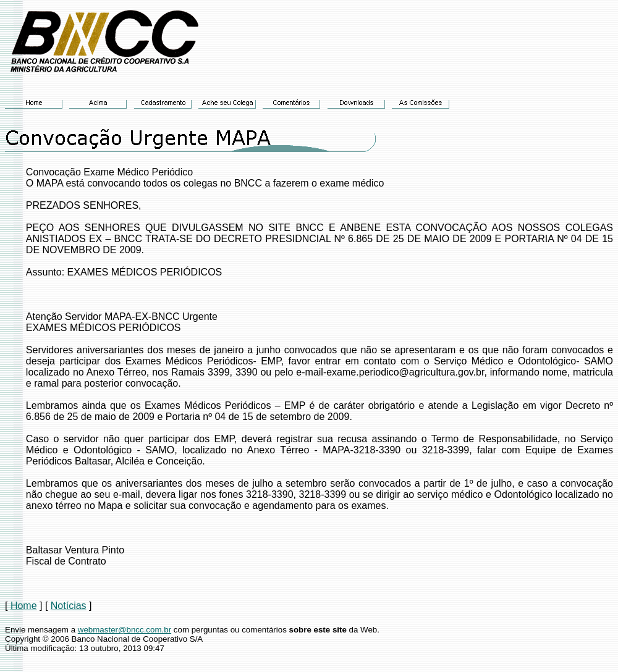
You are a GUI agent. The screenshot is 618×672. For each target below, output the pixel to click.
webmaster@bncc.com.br (125, 630)
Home (24, 606)
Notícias (69, 606)
